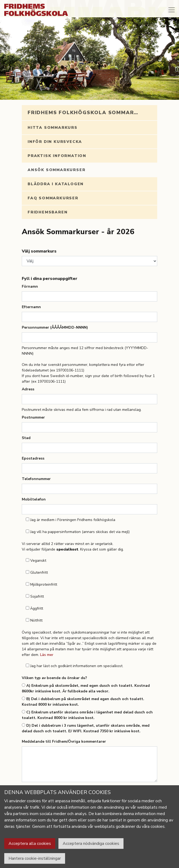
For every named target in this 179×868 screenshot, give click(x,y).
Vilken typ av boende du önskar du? (54, 678)
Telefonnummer (36, 479)
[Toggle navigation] (172, 10)
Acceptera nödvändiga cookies (91, 844)
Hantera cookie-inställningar (35, 858)
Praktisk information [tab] (57, 156)
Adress (28, 389)
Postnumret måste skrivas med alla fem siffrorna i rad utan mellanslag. (82, 410)
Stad (26, 438)
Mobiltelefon (34, 499)
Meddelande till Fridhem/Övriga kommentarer (64, 741)
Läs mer (47, 655)
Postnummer (33, 417)
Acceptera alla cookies (30, 844)
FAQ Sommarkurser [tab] (53, 198)
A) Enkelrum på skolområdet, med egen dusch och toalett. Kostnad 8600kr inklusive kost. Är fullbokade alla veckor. (86, 688)
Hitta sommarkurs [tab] (53, 128)
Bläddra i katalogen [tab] (56, 184)
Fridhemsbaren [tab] (48, 212)
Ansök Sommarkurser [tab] (56, 170)
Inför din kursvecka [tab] (55, 142)
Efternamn (31, 307)
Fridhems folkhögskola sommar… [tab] (83, 113)
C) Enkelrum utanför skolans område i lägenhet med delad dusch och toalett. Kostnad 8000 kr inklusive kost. (87, 715)
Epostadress (33, 458)
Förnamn (30, 286)
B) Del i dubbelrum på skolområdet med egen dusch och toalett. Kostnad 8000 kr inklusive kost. (83, 702)
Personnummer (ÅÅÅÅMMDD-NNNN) (55, 327)
